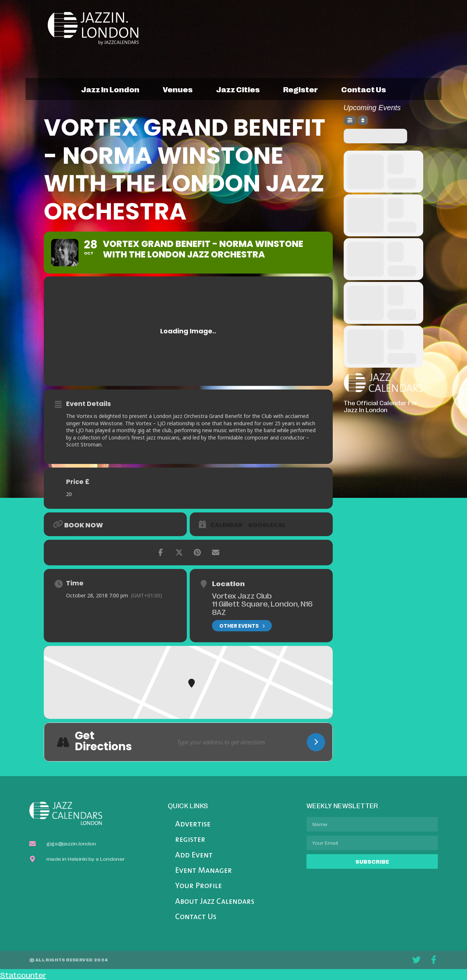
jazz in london (110, 89)
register (300, 89)
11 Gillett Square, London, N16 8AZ (262, 607)
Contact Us (196, 917)
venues (178, 89)
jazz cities (238, 89)
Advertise (193, 824)
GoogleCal (267, 525)
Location (228, 583)
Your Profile (198, 886)
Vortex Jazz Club (242, 595)
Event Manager (204, 871)
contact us (364, 89)
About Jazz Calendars (215, 902)
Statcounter (23, 975)
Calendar (226, 525)
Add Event (194, 855)
